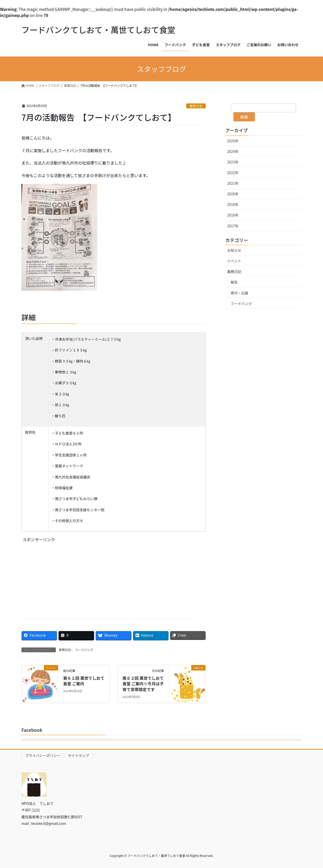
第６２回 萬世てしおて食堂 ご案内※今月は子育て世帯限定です (143, 684)
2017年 (233, 226)
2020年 (233, 194)
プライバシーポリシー (43, 755)
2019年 (233, 204)
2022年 (233, 173)
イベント (234, 261)
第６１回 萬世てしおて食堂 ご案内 (84, 681)
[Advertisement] (65, 583)
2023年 (233, 162)
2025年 (233, 141)
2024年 (233, 151)
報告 (234, 282)
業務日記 (196, 106)
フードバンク (84, 650)
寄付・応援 (239, 293)
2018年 (233, 215)
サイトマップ (78, 755)
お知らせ (234, 250)
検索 (244, 117)
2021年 (233, 183)
